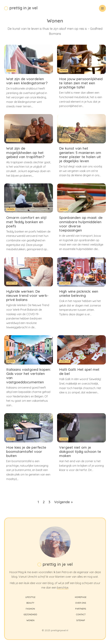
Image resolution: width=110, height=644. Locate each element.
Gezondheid (30, 614)
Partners (81, 609)
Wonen (30, 620)
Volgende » (63, 502)
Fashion (30, 609)
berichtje (63, 588)
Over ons (81, 603)
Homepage (81, 597)
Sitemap (81, 620)
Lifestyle (30, 597)
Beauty (30, 603)
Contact (81, 614)
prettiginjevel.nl (60, 630)
